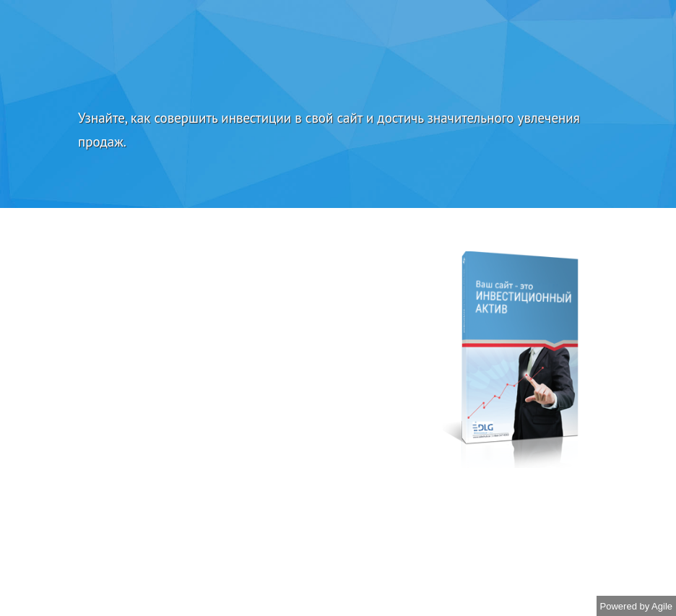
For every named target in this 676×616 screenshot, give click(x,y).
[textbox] (338, 130)
